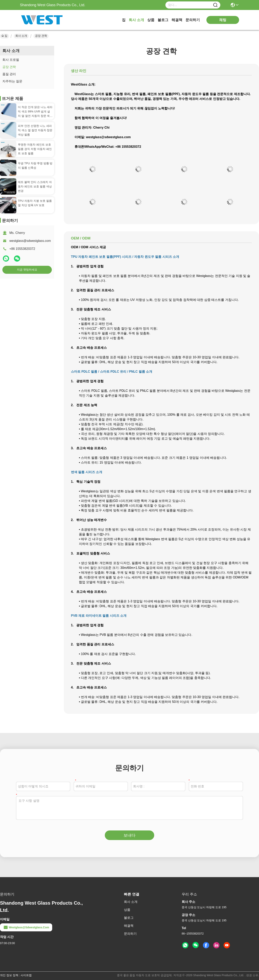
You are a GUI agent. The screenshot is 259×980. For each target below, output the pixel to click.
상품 (151, 20)
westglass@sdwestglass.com (30, 241)
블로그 (163, 20)
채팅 (223, 20)
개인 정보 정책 (9, 975)
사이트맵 (26, 975)
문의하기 (193, 20)
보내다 (129, 835)
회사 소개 (136, 20)
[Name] (215, 5)
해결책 (177, 20)
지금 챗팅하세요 (27, 270)
